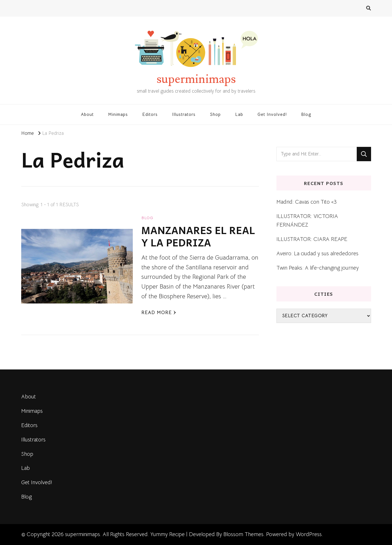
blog (147, 218)
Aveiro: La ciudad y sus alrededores (317, 253)
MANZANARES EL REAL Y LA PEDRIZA (198, 236)
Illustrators (184, 114)
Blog (306, 114)
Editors (150, 114)
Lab (239, 114)
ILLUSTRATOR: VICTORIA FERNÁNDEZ (307, 220)
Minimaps (118, 114)
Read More (159, 313)
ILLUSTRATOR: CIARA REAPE (312, 239)
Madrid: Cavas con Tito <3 (307, 202)
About (87, 114)
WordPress (309, 534)
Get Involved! (272, 114)
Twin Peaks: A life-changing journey (318, 268)
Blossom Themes (243, 534)
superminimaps (196, 79)
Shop (215, 114)
